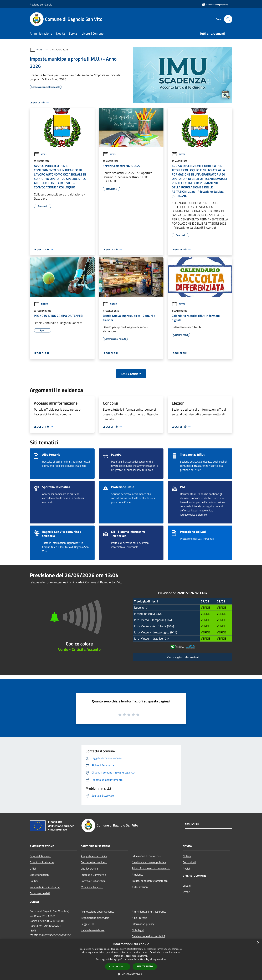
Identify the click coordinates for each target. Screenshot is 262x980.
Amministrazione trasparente (149, 912)
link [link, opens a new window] (164, 959)
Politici (34, 881)
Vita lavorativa (89, 868)
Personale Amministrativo (45, 887)
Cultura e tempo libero (94, 862)
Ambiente (137, 875)
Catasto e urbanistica (93, 881)
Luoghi (187, 886)
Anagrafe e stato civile (94, 856)
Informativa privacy (143, 924)
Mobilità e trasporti (92, 887)
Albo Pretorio (139, 918)
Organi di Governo (40, 856)
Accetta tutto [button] (118, 966)
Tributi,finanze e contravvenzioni (151, 868)
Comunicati (189, 862)
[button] (131, 974)
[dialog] (131, 959)
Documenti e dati (40, 893)
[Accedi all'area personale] (215, 5)
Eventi (187, 892)
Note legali (138, 930)
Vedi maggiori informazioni (183, 657)
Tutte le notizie (131, 374)
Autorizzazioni (140, 887)
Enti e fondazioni (40, 875)
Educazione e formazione (146, 856)
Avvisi (40, 49)
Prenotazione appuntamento (97, 912)
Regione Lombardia (41, 4)
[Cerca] (228, 19)
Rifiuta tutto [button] (145, 966)
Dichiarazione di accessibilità (148, 936)
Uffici (33, 868)
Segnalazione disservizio (95, 918)
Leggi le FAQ (88, 924)
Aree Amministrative (42, 862)
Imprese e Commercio (93, 875)
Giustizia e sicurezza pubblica (149, 862)
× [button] (258, 943)
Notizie (41, 304)
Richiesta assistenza (93, 930)
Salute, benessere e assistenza (150, 881)
